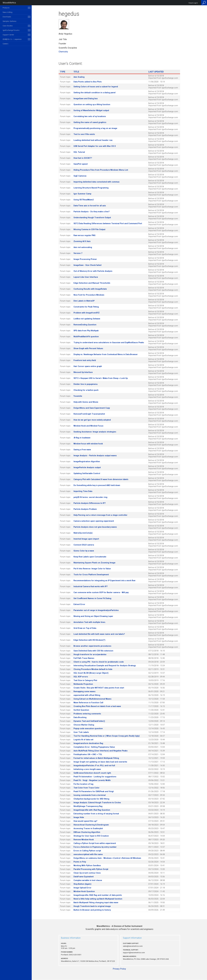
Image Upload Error (82, 888)
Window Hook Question (84, 891)
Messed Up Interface (83, 372)
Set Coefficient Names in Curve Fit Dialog (92, 598)
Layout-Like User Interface (86, 277)
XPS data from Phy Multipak (86, 331)
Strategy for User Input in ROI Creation (91, 836)
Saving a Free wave (82, 450)
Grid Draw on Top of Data (85, 628)
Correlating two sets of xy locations (90, 116)
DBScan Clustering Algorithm (87, 832)
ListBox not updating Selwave (87, 319)
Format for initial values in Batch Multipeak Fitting (96, 758)
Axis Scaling (79, 77)
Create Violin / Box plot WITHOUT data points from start (99, 688)
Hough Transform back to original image (92, 906)
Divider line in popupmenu (86, 384)
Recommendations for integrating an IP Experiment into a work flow (104, 581)
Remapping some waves (84, 692)
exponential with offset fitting (87, 695)
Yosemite (78, 396)
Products (6, 8)
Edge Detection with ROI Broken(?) (89, 640)
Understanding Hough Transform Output (92, 218)
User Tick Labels (81, 732)
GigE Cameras (80, 176)
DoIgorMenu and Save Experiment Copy (92, 408)
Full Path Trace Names (84, 658)
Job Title (63, 39)
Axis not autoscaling (83, 247)
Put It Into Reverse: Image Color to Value (92, 569)
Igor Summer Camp (82, 194)
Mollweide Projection (83, 684)
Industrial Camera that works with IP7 (90, 587)
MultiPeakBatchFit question (86, 337)
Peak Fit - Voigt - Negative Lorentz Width (92, 780)
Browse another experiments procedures (92, 646)
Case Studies (8, 26)
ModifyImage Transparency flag (88, 806)
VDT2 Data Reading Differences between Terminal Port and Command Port (108, 224)
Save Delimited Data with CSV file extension (93, 651)
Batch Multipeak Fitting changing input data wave (96, 903)
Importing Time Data (83, 491)
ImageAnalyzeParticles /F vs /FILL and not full (94, 766)
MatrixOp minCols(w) (83, 533)
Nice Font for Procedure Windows (89, 295)
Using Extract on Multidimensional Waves (92, 699)
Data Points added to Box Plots (88, 82)
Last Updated (156, 72)
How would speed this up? (85, 821)
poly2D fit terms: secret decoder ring (90, 497)
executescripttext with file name (88, 854)
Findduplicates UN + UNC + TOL (88, 754)
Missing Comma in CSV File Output (89, 229)
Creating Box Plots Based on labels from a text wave (97, 706)
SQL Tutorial (79, 152)
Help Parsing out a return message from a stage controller (100, 515)
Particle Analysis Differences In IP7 (90, 503)
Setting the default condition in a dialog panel (95, 93)
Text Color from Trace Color (86, 788)
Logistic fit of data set (83, 740)
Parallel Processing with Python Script (91, 869)
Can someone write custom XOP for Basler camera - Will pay (101, 592)
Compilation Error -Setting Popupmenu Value (94, 747)
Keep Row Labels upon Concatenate (90, 557)
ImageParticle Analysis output (87, 468)
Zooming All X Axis (82, 241)
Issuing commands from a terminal (90, 795)
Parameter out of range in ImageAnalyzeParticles (96, 610)
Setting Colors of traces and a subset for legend (96, 87)
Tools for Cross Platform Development (91, 575)
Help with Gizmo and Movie (86, 402)
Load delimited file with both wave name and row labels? (99, 634)
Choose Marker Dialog (84, 725)
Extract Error (79, 604)
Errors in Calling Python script (87, 851)
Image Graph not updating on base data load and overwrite (100, 762)
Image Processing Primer (85, 259)
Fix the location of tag (83, 784)
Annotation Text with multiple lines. (90, 622)
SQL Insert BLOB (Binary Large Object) (91, 673)
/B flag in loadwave (82, 438)
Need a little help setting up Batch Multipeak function (98, 899)
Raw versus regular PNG (84, 235)
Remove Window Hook (84, 840)
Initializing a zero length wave (87, 769)
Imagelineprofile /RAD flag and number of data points (98, 895)
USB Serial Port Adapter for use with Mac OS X (95, 146)
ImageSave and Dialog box (86, 99)
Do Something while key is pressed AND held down (97, 485)
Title (76, 72)
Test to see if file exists (84, 134)
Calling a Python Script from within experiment (95, 843)
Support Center (8, 35)
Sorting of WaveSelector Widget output (91, 110)
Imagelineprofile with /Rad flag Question (92, 810)
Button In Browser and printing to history (92, 910)
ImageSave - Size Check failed (87, 265)
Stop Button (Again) (82, 884)
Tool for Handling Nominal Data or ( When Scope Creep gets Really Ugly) (107, 736)
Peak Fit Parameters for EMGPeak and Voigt (94, 791)
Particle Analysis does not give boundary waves (95, 527)
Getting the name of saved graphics (90, 122)
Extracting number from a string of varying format (96, 814)
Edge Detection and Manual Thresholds (92, 283)
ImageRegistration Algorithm (87, 462)
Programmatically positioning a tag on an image (95, 128)
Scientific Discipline (68, 48)
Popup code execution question (88, 729)
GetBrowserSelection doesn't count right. (92, 773)
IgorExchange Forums (11, 30)
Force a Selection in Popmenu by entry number (95, 847)
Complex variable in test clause (88, 880)
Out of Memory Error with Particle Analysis (93, 271)
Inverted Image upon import (86, 539)
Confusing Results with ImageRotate (90, 289)
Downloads (7, 17)
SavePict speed (81, 164)
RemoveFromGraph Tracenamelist (89, 414)
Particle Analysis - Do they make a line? (92, 212)
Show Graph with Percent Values (88, 349)
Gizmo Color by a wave (84, 551)
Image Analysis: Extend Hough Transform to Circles (97, 803)
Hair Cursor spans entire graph (88, 366)
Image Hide (79, 817)
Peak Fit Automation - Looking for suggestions (95, 777)
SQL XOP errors (81, 677)
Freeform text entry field (85, 360)
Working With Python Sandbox (87, 866)
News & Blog (8, 12)
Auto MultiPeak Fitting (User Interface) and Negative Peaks (101, 751)
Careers (5, 44)
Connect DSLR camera (84, 545)
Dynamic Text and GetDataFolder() (89, 721)
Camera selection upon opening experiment (94, 521)
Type (63, 72)
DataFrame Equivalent (84, 877)
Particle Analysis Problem (85, 509)
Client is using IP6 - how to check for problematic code (99, 662)
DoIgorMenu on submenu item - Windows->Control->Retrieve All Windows (107, 858)
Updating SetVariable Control (87, 473)
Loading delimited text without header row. (93, 140)
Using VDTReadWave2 (84, 200)
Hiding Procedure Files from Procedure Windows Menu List (101, 170)
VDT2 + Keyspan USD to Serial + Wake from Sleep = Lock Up (101, 378)
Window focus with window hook (88, 444)
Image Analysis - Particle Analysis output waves (95, 456)
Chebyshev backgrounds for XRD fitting (91, 799)
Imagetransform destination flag (88, 743)
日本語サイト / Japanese (12, 39)
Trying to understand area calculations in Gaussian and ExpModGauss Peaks (109, 343)
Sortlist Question (81, 710)
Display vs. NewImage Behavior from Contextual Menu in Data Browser (106, 354)
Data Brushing (80, 717)
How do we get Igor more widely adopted (92, 420)
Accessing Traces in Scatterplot (88, 829)
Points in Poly (80, 862)
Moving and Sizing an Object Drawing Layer (93, 616)
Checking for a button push (86, 390)
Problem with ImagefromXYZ (87, 313)
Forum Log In (193, 3)
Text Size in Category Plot (85, 680)
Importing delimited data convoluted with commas (97, 182)
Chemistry (63, 52)
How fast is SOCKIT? (83, 158)
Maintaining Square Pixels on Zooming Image (94, 563)
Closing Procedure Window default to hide (93, 669)
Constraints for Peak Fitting (86, 307)
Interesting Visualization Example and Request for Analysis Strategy (105, 666)
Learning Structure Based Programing (91, 188)
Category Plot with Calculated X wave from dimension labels (101, 479)
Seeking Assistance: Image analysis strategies (95, 432)
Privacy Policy (119, 969)
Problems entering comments (87, 714)
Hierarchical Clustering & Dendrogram (91, 825)
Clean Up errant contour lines (87, 873)
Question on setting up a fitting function (92, 105)
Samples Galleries (10, 21)
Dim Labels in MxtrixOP (84, 301)
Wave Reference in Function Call (88, 703)
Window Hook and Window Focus (88, 426)
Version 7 (78, 253)
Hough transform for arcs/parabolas (90, 655)
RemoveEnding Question (85, 325)
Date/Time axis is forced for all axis (90, 206)
